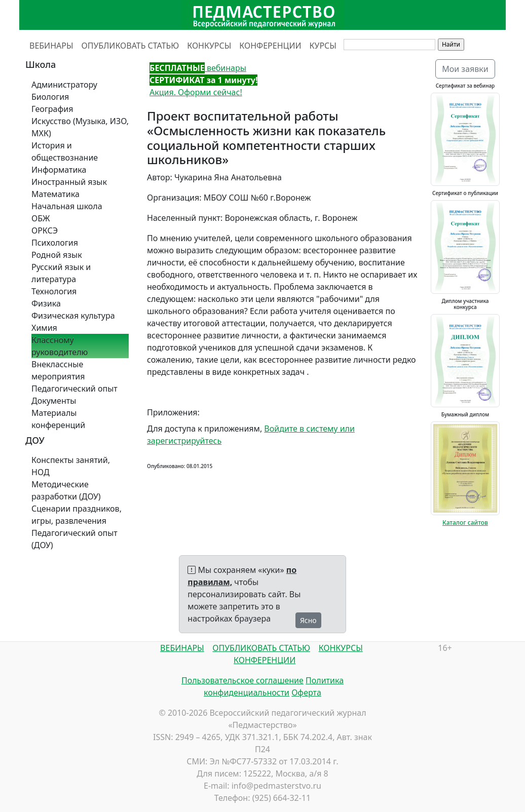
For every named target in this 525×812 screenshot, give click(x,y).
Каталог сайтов (465, 523)
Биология (50, 97)
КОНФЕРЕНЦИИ (270, 46)
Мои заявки (465, 69)
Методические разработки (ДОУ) (66, 490)
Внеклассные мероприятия (58, 370)
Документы (54, 401)
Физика (46, 303)
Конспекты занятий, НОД (71, 466)
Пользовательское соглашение (242, 680)
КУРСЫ (323, 46)
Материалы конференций (58, 419)
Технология (54, 291)
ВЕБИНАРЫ (51, 46)
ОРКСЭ (45, 230)
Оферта (306, 692)
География (52, 109)
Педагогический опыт (74, 389)
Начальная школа (67, 206)
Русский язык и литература (61, 273)
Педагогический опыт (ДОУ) (74, 539)
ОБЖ (41, 218)
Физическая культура (73, 316)
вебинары (198, 68)
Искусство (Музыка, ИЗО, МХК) (80, 127)
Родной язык (57, 255)
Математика (55, 194)
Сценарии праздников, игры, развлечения (77, 515)
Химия (44, 328)
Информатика (59, 170)
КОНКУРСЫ (209, 46)
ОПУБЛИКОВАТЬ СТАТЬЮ (130, 46)
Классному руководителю (60, 346)
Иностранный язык (69, 182)
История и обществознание (65, 151)
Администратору (64, 85)
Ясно (308, 620)
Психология (55, 243)
